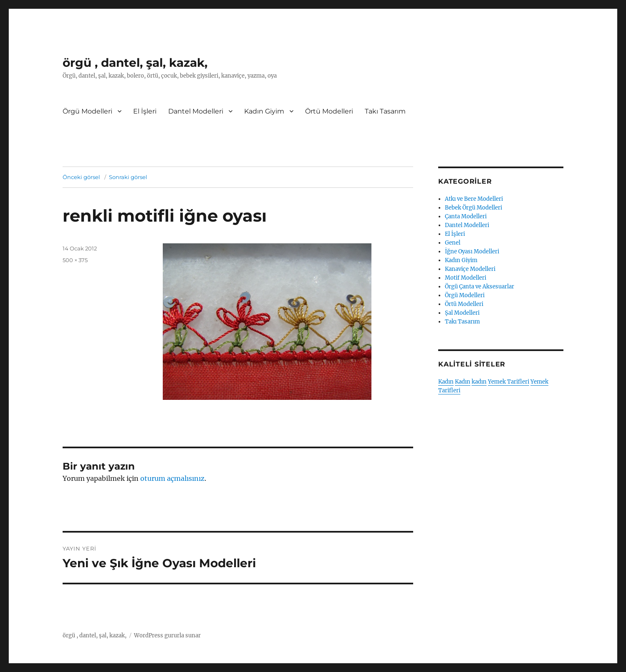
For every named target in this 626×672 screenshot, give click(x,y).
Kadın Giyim (264, 111)
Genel (453, 243)
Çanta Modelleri (466, 216)
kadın (479, 382)
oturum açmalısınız (172, 478)
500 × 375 (75, 260)
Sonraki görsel (128, 177)
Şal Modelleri (462, 313)
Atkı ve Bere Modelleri (474, 199)
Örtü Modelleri (329, 111)
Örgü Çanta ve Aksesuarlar (480, 287)
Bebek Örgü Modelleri (473, 208)
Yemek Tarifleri (509, 382)
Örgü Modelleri (87, 111)
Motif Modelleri (466, 278)
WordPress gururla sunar (167, 635)
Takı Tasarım (385, 111)
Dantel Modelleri (196, 111)
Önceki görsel (81, 177)
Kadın (446, 382)
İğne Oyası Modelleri (472, 251)
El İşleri (145, 111)
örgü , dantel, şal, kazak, (135, 63)
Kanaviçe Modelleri (470, 269)
